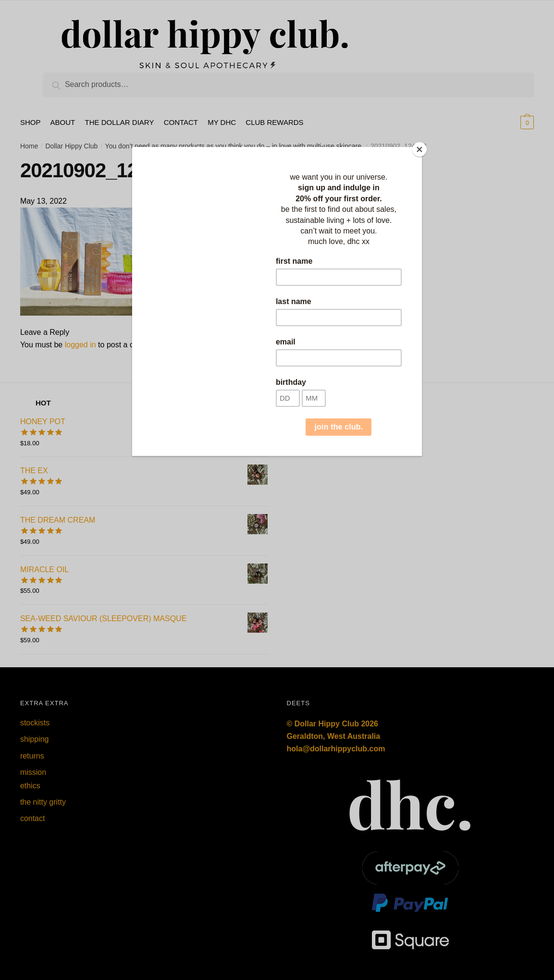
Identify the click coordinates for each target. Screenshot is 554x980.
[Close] (419, 149)
